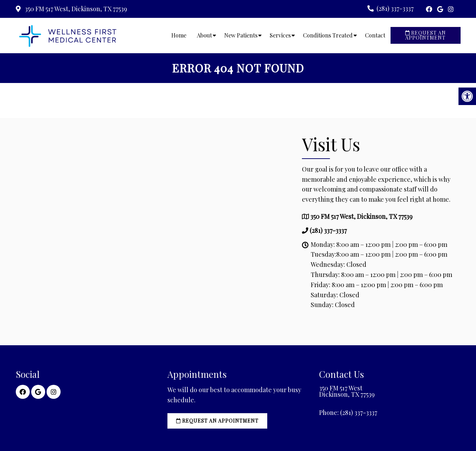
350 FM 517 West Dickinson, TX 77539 (347, 391)
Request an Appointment (426, 35)
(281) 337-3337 (395, 8)
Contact (375, 35)
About (204, 35)
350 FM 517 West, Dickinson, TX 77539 (75, 9)
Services (280, 35)
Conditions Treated (328, 35)
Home (179, 35)
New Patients (241, 35)
